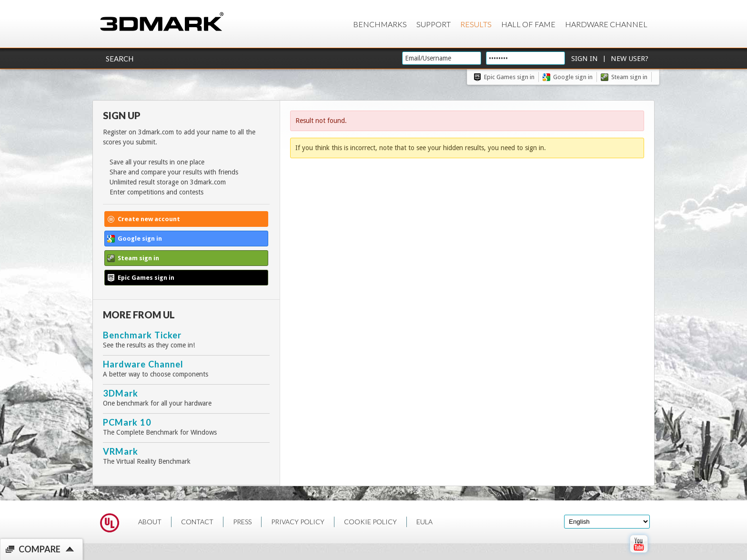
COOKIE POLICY (370, 522)
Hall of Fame (528, 24)
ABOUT (150, 522)
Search (120, 59)
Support (434, 24)
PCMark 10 (127, 422)
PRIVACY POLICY (298, 522)
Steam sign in (629, 77)
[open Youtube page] (639, 555)
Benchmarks (380, 24)
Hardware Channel (606, 24)
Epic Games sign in (509, 77)
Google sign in (573, 77)
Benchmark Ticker (142, 335)
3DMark (121, 393)
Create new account (149, 219)
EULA (424, 522)
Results (476, 24)
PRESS (242, 522)
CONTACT (197, 522)
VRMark (121, 451)
